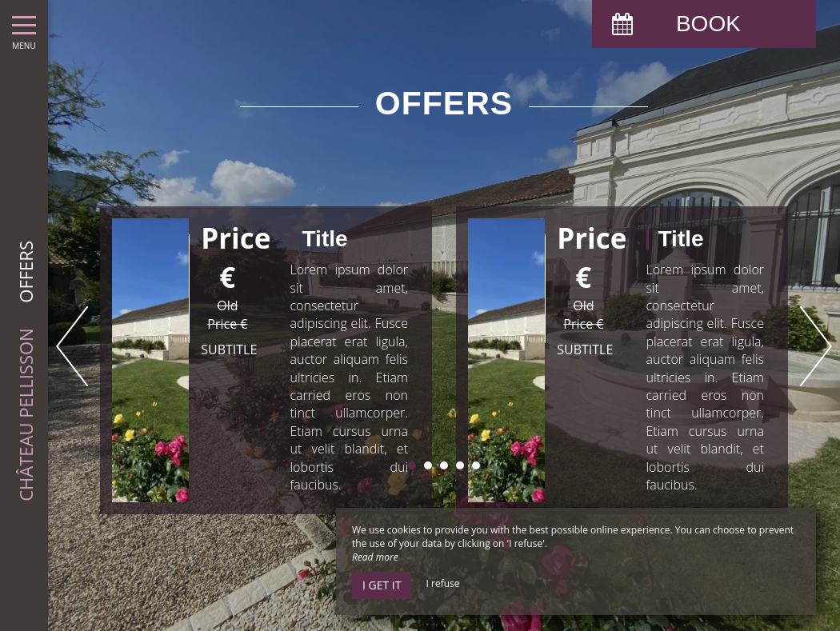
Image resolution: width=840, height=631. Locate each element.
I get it (382, 585)
